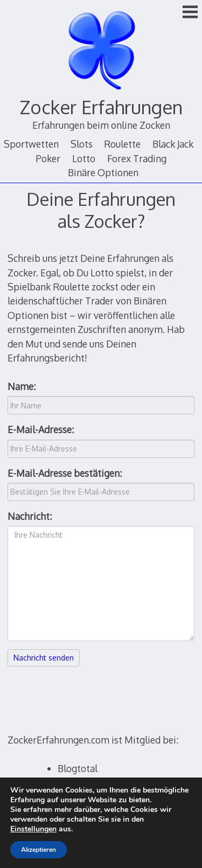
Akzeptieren (39, 850)
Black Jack (173, 144)
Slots (82, 144)
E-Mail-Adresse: (41, 429)
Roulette (122, 144)
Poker (48, 158)
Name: (22, 386)
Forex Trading (137, 158)
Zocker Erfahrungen (101, 107)
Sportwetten (31, 144)
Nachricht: (30, 516)
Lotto (84, 158)
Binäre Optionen (103, 172)
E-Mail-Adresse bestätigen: (65, 473)
